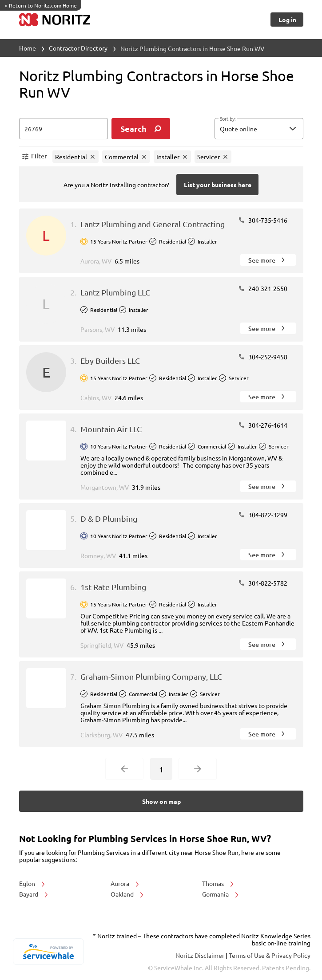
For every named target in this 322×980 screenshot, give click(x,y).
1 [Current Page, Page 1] (161, 769)
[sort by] (272, 129)
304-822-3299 (263, 515)
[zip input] (64, 129)
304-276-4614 (263, 425)
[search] (141, 129)
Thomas (219, 883)
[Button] (287, 20)
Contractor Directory (78, 48)
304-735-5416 (263, 220)
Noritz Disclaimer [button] (201, 955)
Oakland (128, 894)
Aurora (125, 883)
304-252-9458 (263, 357)
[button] (259, 129)
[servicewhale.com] (49, 952)
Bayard (34, 894)
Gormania (221, 894)
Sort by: (228, 119)
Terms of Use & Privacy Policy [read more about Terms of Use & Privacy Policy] (270, 955)
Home (28, 48)
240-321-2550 (263, 288)
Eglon (33, 883)
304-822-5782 (263, 583)
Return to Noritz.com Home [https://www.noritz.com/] (41, 5)
